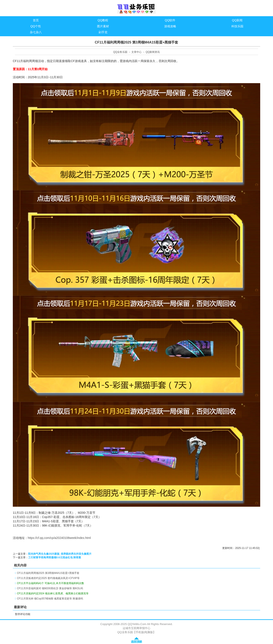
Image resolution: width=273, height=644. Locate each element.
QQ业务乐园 (120, 52)
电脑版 (149, 632)
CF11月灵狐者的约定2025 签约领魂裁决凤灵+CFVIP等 (48, 578)
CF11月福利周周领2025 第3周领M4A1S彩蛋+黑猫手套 (48, 573)
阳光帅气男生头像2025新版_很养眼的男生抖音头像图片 (60, 554)
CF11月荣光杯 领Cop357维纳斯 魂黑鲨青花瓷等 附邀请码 (50, 599)
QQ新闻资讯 (153, 52)
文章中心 (136, 52)
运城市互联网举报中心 (136, 628)
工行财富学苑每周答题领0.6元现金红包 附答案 (55, 557)
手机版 (140, 632)
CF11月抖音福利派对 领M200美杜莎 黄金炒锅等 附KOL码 (50, 588)
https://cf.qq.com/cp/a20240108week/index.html (59, 538)
